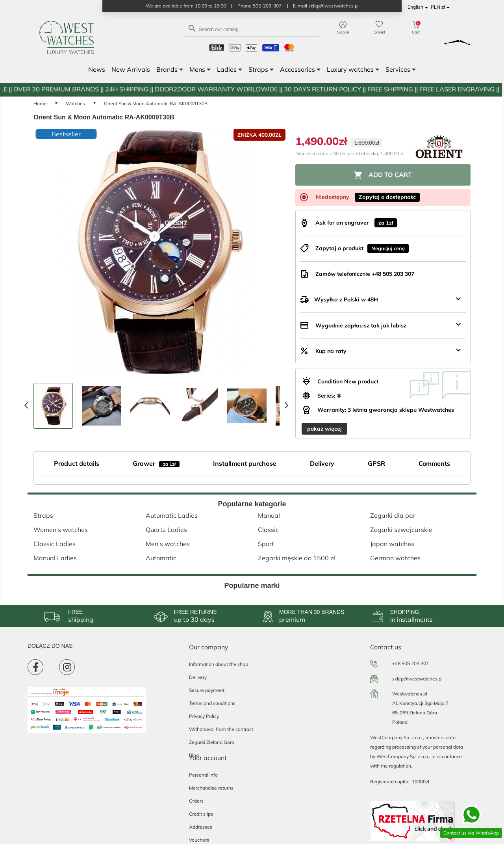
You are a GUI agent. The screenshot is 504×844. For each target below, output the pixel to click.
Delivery (198, 677)
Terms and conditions (212, 703)
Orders (196, 801)
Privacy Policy (204, 716)
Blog (194, 755)
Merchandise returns (211, 788)
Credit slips (201, 814)
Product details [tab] (77, 463)
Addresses (201, 827)
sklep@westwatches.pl (417, 679)
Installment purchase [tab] (245, 463)
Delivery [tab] (322, 463)
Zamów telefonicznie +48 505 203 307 (365, 274)
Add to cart (383, 175)
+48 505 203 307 (410, 663)
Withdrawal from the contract (221, 729)
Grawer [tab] (156, 463)
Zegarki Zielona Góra (212, 742)
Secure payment (207, 690)
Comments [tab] (434, 463)
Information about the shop (219, 664)
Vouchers (199, 840)
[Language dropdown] (419, 7)
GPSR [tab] (376, 463)
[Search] (252, 29)
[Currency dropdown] (442, 7)
